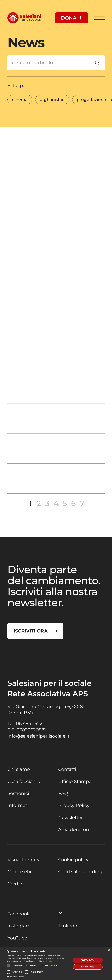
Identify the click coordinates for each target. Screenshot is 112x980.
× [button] (109, 950)
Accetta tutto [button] (88, 960)
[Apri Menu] (99, 18)
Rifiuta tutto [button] (88, 967)
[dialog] (56, 964)
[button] (38, 977)
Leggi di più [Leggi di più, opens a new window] (47, 961)
